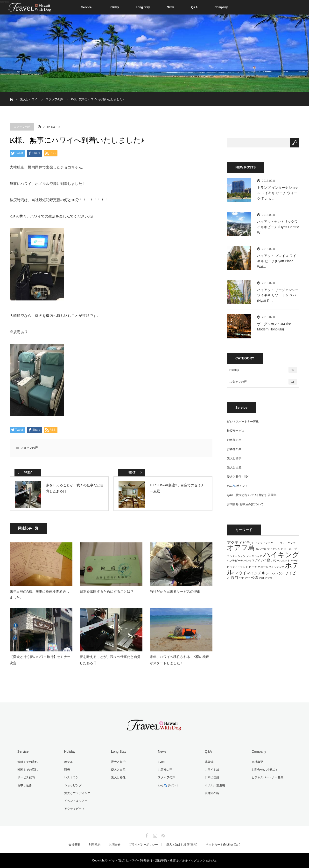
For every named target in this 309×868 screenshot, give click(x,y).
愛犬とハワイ (29, 99)
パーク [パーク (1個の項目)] (295, 561)
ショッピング (72, 786)
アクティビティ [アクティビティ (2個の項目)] (240, 542)
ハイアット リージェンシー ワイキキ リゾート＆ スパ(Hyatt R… (278, 295)
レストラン (71, 779)
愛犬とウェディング (77, 794)
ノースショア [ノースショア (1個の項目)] (254, 556)
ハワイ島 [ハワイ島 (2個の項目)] (263, 560)
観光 (67, 771)
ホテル (68, 763)
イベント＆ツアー (75, 802)
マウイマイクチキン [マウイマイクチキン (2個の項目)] (252, 573)
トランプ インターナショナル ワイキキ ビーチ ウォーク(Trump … (278, 193)
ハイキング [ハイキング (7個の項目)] (281, 555)
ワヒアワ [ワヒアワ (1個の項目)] (245, 578)
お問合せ (115, 845)
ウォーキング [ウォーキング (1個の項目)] (288, 543)
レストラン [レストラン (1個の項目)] (277, 573)
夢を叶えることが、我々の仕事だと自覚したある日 (110, 662)
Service (87, 7)
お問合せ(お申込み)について (245, 504)
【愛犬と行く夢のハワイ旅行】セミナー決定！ (40, 662)
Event (161, 763)
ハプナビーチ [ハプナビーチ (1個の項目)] (235, 561)
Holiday (114, 7)
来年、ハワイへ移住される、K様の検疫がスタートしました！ (179, 662)
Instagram (154, 835)
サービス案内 (26, 779)
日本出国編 (211, 779)
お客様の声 (234, 440)
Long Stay (143, 7)
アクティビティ (74, 809)
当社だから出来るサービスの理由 (175, 593)
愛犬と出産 (234, 467)
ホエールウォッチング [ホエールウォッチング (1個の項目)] (271, 567)
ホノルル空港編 (214, 786)
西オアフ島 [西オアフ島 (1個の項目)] (266, 578)
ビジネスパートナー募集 (243, 422)
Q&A (194, 7)
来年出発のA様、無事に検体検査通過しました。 (39, 596)
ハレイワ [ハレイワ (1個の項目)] (249, 561)
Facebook (146, 835)
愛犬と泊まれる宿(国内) (182, 845)
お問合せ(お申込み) (264, 771)
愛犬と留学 (234, 458)
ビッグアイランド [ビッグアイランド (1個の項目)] (238, 567)
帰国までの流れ (27, 771)
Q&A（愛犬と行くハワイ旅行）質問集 (252, 495)
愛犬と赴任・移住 (239, 477)
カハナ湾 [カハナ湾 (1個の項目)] (261, 549)
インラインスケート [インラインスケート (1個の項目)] (267, 543)
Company (221, 7)
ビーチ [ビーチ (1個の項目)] (253, 567)
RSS (163, 835)
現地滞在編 (211, 794)
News (171, 7)
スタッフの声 (22, 127)
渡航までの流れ (27, 763)
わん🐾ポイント (237, 486)
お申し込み (24, 786)
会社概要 (257, 763)
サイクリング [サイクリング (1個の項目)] (275, 549)
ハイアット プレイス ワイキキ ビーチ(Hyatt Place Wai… (277, 261)
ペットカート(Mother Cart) (223, 845)
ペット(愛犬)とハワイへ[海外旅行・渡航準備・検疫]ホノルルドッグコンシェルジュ (163, 861)
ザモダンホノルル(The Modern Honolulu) (274, 327)
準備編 (209, 763)
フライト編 (211, 771)
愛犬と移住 (118, 779)
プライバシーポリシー (143, 845)
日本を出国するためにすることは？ (107, 593)
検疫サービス (236, 431)
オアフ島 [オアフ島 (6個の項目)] (241, 548)
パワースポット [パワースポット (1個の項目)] (281, 561)
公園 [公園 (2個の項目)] (255, 577)
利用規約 (95, 845)
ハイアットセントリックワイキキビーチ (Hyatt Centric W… (278, 227)
